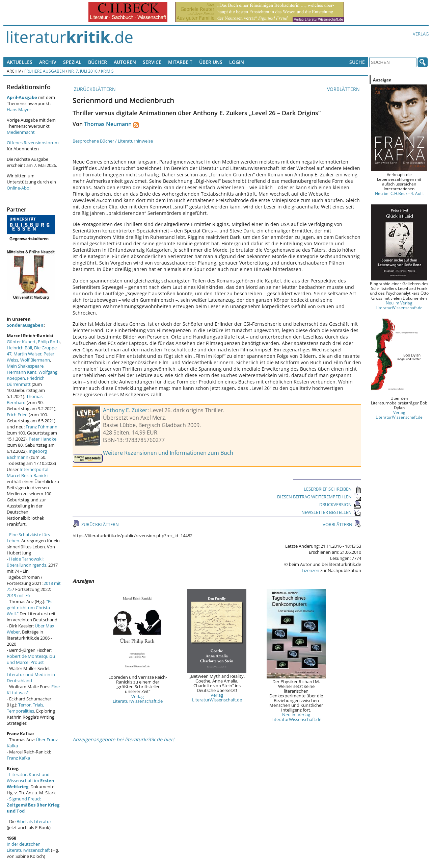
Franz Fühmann (42, 427)
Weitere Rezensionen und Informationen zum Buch (168, 453)
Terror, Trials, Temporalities (25, 708)
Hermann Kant (22, 372)
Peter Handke (43, 439)
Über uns (211, 62)
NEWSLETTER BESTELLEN (331, 512)
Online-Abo (18, 188)
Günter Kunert (21, 342)
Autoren (125, 62)
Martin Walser (28, 354)
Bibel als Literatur (34, 821)
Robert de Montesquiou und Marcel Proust (31, 659)
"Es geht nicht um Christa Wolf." (30, 607)
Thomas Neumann (108, 124)
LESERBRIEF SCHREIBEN (332, 489)
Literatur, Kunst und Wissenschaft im (31, 780)
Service (152, 62)
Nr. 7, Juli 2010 (83, 71)
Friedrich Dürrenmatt (26, 381)
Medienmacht (21, 132)
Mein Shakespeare (25, 366)
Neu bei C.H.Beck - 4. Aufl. (399, 193)
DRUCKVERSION (340, 504)
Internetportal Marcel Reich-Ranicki (28, 472)
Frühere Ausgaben (45, 71)
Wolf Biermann (35, 360)
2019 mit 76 (18, 595)
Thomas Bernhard (25, 399)
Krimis (107, 71)
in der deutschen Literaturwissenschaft (28, 847)
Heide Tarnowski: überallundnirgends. (27, 562)
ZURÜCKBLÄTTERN (94, 89)
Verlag (421, 34)
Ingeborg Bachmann (27, 454)
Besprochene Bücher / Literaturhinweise (113, 141)
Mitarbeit (180, 62)
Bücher (98, 62)
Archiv (48, 62)
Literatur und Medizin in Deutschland (31, 677)
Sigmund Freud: (33, 805)
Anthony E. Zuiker (125, 410)
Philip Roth (49, 342)
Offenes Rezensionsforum (33, 143)
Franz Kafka (18, 758)
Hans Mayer (19, 109)
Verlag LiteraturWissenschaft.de (138, 699)
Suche (357, 62)
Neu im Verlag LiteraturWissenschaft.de (296, 717)
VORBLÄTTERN (344, 89)
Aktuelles (20, 62)
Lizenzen (310, 570)
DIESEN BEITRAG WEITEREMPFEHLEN (319, 497)
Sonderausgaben (25, 325)
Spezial (72, 62)
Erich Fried (17, 415)
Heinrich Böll (19, 348)
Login (237, 62)
